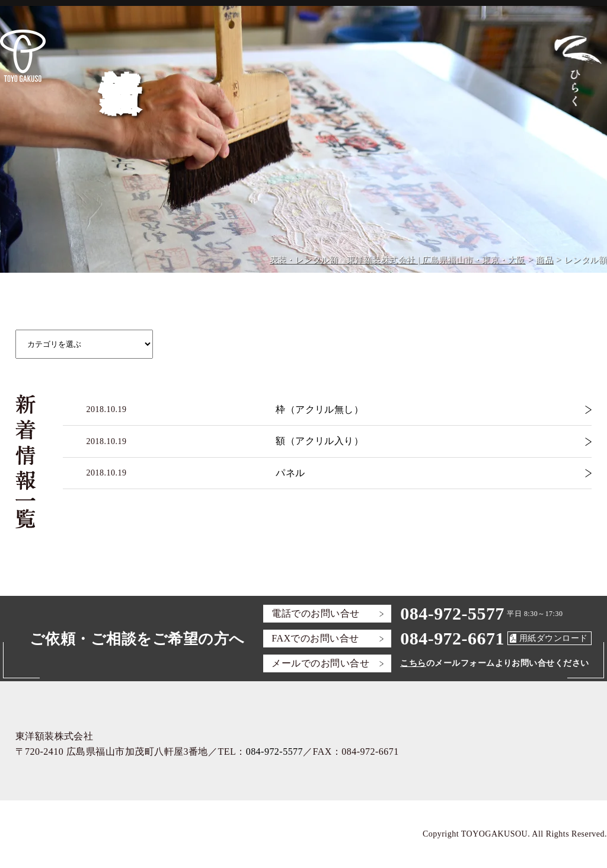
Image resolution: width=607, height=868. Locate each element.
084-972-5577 (452, 613)
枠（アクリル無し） (320, 409)
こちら (413, 663)
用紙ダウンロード (554, 638)
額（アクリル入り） (320, 441)
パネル (290, 473)
